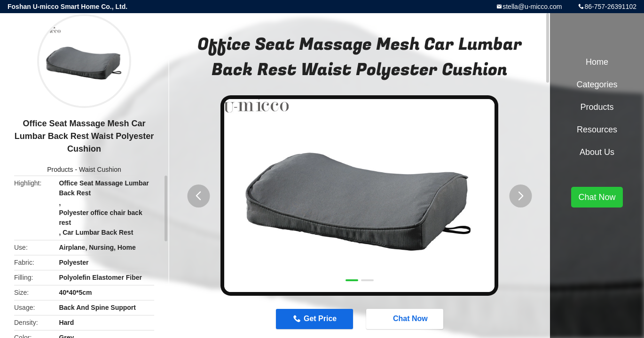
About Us (597, 152)
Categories (597, 84)
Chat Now (406, 318)
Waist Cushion (100, 169)
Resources (597, 130)
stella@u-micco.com (532, 7)
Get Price (320, 319)
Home (597, 62)
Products (60, 169)
